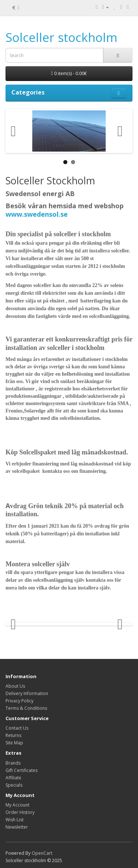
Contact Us (17, 728)
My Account (17, 805)
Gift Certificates (22, 770)
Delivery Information (27, 693)
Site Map (14, 743)
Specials (14, 785)
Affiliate (13, 778)
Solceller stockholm (61, 37)
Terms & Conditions (26, 708)
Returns (13, 735)
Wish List (15, 820)
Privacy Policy (20, 701)
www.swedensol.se (37, 214)
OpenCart (42, 853)
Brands (13, 763)
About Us (15, 686)
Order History (20, 812)
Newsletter (17, 827)
